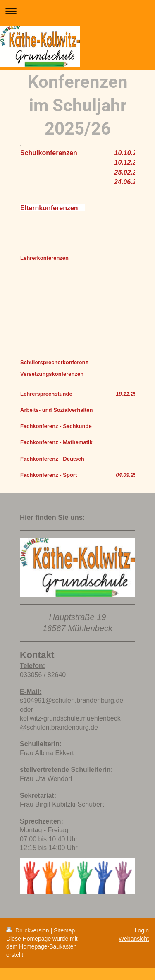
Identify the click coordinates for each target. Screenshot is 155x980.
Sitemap (64, 930)
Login (142, 930)
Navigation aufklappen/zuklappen (77, 11)
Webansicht (134, 939)
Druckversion (28, 930)
